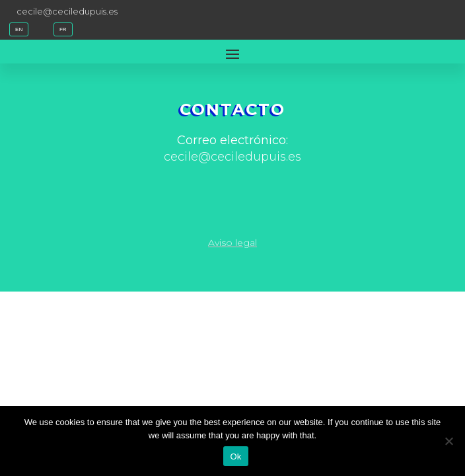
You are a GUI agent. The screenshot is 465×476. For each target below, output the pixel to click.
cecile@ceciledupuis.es (67, 11)
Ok (235, 456)
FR (63, 29)
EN (19, 29)
